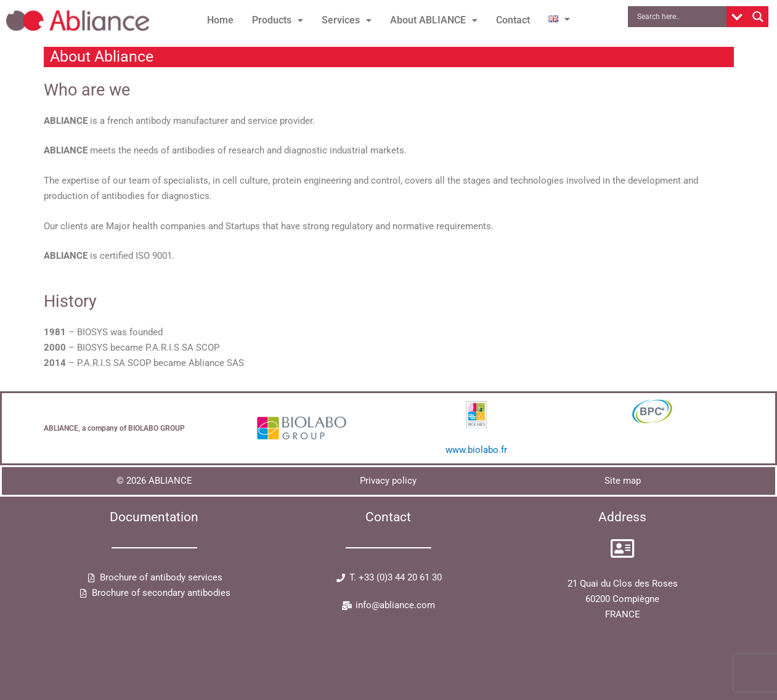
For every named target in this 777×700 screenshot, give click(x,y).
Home (220, 20)
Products (278, 20)
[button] (278, 20)
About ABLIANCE (434, 20)
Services (347, 20)
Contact (513, 20)
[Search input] (680, 17)
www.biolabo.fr (476, 450)
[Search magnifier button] (758, 17)
